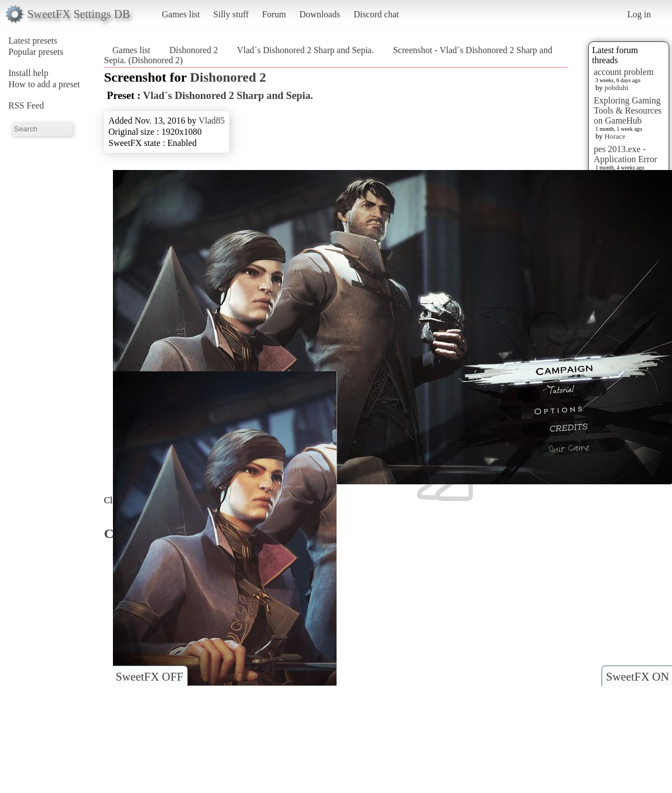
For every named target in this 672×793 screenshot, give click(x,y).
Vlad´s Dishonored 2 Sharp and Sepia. (306, 50)
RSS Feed (26, 105)
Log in (639, 14)
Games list (181, 14)
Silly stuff (231, 14)
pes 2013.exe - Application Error (625, 154)
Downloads (320, 14)
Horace (615, 136)
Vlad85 (212, 121)
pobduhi (616, 88)
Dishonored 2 (194, 50)
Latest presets (33, 41)
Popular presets (36, 52)
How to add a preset (44, 84)
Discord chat (376, 14)
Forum (274, 14)
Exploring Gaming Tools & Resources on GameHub (628, 110)
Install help (29, 73)
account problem (624, 72)
